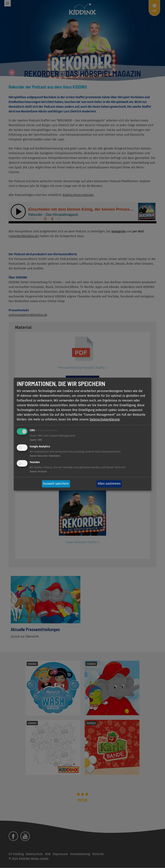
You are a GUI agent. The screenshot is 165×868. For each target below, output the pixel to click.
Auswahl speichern (56, 484)
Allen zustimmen (109, 484)
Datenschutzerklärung (105, 419)
